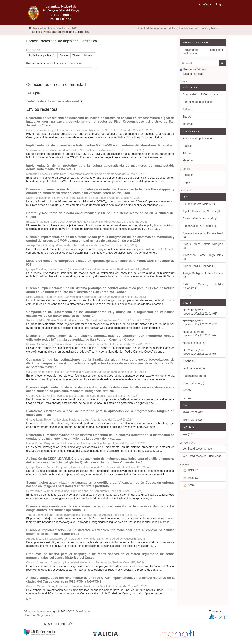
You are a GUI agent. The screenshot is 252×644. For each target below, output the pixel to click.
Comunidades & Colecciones (201, 94)
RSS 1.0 (191, 471)
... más (187, 295)
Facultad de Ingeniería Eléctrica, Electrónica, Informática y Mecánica (181, 28)
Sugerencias (45, 615)
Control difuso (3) (193, 383)
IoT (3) (187, 390)
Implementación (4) (195, 368)
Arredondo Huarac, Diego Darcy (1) (203, 257)
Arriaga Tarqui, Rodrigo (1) (199, 266)
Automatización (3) (194, 376)
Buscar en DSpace (193, 69)
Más (29, 599)
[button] (205, 4)
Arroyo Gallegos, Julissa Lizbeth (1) (203, 275)
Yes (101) (189, 434)
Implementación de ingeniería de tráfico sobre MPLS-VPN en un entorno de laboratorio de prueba (99, 145)
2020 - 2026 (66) (193, 412)
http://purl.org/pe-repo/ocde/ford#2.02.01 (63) (200, 312)
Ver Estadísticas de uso (197, 449)
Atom (189, 485)
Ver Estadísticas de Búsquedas (202, 456)
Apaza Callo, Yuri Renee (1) (200, 226)
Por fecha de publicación (42, 55)
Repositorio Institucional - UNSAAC (55, 28)
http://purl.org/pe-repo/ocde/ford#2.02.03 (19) (200, 323)
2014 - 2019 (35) (193, 420)
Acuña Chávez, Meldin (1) (199, 204)
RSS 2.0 (191, 478)
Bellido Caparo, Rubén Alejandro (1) (203, 286)
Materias (89, 55)
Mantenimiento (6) (194, 343)
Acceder (188, 175)
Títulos (76, 55)
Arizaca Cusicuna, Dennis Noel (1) (203, 235)
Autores (64, 55)
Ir (95, 70)
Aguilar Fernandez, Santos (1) (201, 211)
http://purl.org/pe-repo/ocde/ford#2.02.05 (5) (199, 352)
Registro (188, 182)
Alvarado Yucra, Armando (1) (201, 218)
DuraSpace (83, 612)
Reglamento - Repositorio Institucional (203, 52)
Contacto (29, 615)
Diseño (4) (189, 361)
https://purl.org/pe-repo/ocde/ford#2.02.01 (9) (199, 334)
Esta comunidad (192, 74)
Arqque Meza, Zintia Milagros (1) (203, 246)
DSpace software (34, 612)
